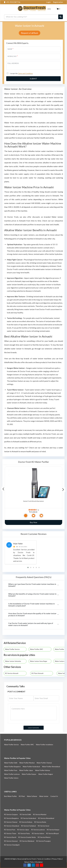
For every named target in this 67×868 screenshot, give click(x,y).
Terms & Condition (44, 859)
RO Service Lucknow (38, 830)
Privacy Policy (57, 859)
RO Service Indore (38, 833)
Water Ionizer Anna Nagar (39, 661)
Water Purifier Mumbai (27, 763)
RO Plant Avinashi (37, 673)
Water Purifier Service (13, 649)
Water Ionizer (44, 796)
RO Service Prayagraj (43, 841)
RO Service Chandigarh (12, 845)
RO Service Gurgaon (11, 814)
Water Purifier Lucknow (12, 774)
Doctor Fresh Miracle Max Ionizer (34, 501)
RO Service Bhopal (52, 833)
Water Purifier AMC (37, 649)
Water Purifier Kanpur (29, 774)
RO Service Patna (24, 833)
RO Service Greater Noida (27, 837)
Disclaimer (39, 862)
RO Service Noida (40, 822)
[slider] (33, 510)
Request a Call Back (30, 33)
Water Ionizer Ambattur (14, 661)
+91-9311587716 (12, 2)
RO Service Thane (10, 833)
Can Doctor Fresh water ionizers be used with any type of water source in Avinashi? (31, 624)
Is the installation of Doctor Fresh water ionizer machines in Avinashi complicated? (31, 605)
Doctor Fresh (31, 859)
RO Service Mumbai (40, 814)
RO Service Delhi (25, 814)
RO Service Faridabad (28, 826)
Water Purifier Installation (44, 745)
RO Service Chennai (11, 822)
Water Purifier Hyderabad (31, 767)
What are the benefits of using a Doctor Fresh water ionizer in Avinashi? (32, 595)
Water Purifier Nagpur (46, 774)
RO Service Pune (10, 830)
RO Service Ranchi (10, 837)
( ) (48, 9)
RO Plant (22, 796)
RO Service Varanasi (11, 841)
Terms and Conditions (25, 73)
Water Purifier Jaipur (26, 770)
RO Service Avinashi (12, 673)
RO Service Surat (44, 826)
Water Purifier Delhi (11, 763)
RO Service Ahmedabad (46, 818)
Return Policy (29, 862)
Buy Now (33, 522)
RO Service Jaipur (23, 830)
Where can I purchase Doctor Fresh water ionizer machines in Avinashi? (32, 585)
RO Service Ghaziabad (12, 826)
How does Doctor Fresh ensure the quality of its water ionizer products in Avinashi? (32, 614)
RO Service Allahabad (27, 841)
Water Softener (32, 796)
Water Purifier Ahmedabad (51, 767)
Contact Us (54, 796)
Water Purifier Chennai (44, 763)
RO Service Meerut (44, 837)
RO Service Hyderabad (28, 818)
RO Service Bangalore (11, 818)
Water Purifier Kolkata (43, 770)
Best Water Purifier (10, 796)
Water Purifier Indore (11, 778)
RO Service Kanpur (53, 830)
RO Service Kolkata (26, 822)
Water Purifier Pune (11, 770)
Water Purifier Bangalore (12, 767)
